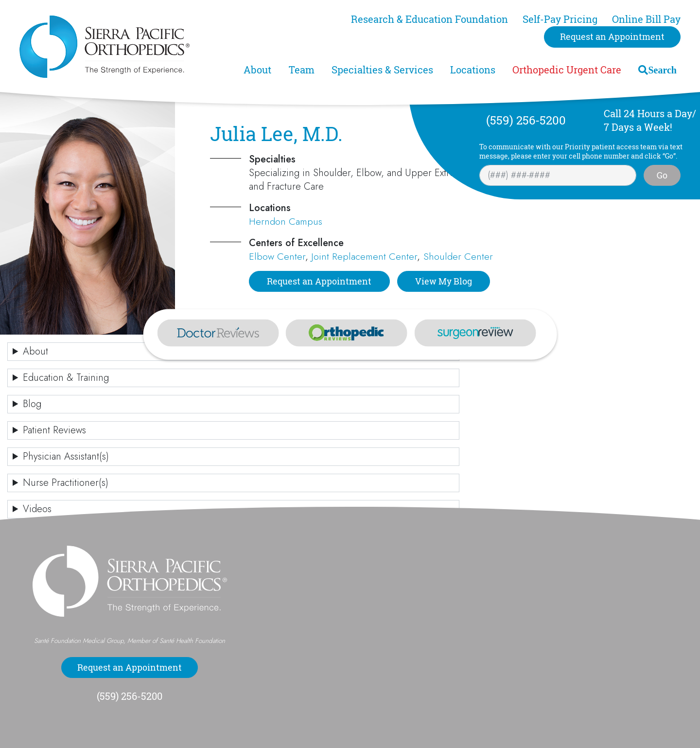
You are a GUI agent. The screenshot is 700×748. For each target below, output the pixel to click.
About (257, 70)
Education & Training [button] (66, 378)
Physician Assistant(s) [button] (66, 456)
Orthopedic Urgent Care (567, 70)
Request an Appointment (612, 36)
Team (302, 70)
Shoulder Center (458, 257)
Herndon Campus (286, 222)
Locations (473, 70)
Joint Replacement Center (364, 257)
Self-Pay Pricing (560, 19)
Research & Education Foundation (429, 19)
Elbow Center (277, 257)
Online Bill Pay (646, 19)
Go (662, 175)
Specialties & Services (382, 70)
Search (662, 70)
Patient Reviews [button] (54, 430)
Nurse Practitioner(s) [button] (66, 483)
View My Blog (444, 281)
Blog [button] (32, 404)
